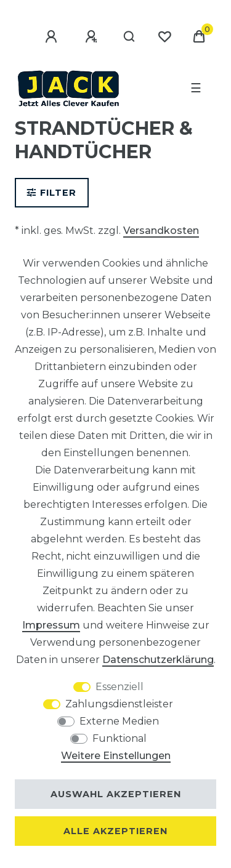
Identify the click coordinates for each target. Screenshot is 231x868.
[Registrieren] (93, 37)
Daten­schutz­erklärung (158, 660)
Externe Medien (119, 721)
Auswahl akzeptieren (116, 794)
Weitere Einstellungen (116, 756)
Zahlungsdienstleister (119, 704)
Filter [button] (52, 193)
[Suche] (130, 37)
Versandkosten (161, 231)
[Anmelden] (53, 37)
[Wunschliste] (164, 37)
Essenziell (120, 687)
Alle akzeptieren (115, 831)
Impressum (51, 625)
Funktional (120, 738)
